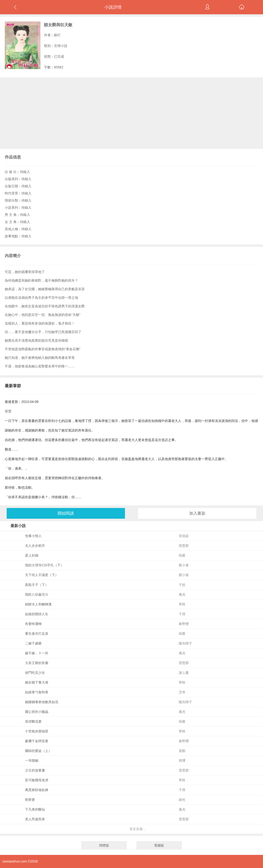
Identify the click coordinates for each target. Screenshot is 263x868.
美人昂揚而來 (35, 819)
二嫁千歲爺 (33, 643)
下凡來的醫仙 (35, 809)
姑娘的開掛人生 (37, 614)
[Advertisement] (131, 113)
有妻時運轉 (33, 624)
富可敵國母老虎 (37, 780)
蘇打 (57, 35)
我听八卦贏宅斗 (37, 594)
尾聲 (8, 411)
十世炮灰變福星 (37, 731)
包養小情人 (33, 536)
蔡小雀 (184, 565)
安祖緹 (184, 536)
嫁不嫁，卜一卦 (37, 653)
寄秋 (182, 604)
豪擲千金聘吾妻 (37, 741)
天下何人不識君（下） (42, 575)
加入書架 (197, 513)
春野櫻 (184, 624)
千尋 (182, 614)
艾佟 (182, 692)
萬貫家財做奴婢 (37, 790)
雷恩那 (184, 546)
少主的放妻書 (35, 770)
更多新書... (138, 829)
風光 (182, 594)
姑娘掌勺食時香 (37, 692)
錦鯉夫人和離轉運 (38, 604)
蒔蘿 (182, 555)
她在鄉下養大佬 (37, 682)
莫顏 (182, 751)
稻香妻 (30, 800)
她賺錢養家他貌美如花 (42, 702)
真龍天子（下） (37, 585)
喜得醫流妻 (33, 721)
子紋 (182, 585)
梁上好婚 (32, 555)
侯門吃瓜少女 (35, 673)
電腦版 (159, 845)
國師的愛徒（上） (38, 751)
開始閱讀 (66, 513)
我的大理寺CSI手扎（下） (44, 565)
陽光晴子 (185, 643)
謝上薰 (184, 673)
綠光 (182, 800)
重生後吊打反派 (37, 634)
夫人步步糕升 (35, 546)
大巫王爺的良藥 (37, 663)
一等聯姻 (32, 761)
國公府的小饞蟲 (37, 712)
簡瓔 (182, 761)
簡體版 (104, 845)
